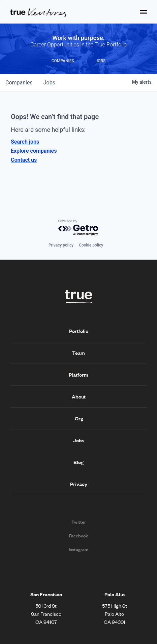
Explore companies (34, 151)
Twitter (79, 522)
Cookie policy (91, 245)
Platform (78, 375)
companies (19, 83)
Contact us (24, 160)
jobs (49, 83)
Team (78, 353)
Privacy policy (61, 245)
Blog (78, 462)
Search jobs (25, 142)
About (79, 396)
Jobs (79, 440)
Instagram (78, 550)
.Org (78, 418)
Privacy (79, 484)
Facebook (78, 536)
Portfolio (79, 331)
